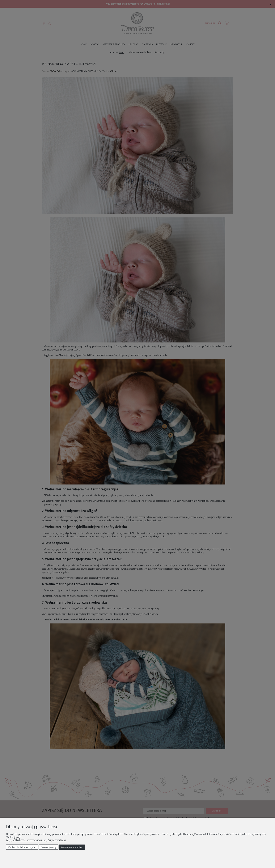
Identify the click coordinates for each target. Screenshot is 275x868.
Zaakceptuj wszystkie (72, 847)
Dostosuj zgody (49, 847)
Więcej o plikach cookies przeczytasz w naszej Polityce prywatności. (36, 840)
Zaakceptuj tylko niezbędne (22, 847)
